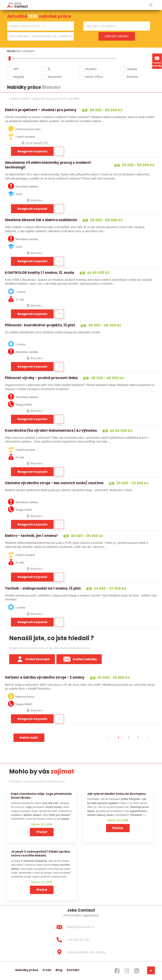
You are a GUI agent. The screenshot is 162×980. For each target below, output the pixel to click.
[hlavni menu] (151, 5)
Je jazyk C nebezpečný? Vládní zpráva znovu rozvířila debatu (40, 853)
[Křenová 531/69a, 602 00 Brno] (81, 952)
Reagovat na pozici (32, 151)
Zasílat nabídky (157, 61)
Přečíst (42, 832)
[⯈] (148, 738)
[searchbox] (38, 26)
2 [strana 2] (128, 738)
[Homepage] (17, 5)
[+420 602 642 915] (81, 940)
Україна (132, 69)
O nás (47, 970)
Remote (132, 77)
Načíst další (29, 738)
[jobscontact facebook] (117, 971)
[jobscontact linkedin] (137, 971)
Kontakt (73, 970)
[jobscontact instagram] (127, 971)
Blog (59, 970)
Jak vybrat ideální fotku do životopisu (116, 794)
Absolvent (55, 77)
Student (91, 69)
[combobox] (41, 26)
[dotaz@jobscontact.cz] (81, 927)
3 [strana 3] (138, 738)
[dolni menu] (151, 970)
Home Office (94, 77)
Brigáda (19, 77)
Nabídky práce (27, 970)
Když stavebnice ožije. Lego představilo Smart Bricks (41, 796)
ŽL (49, 69)
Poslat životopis (32, 659)
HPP (16, 69)
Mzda (11, 51)
